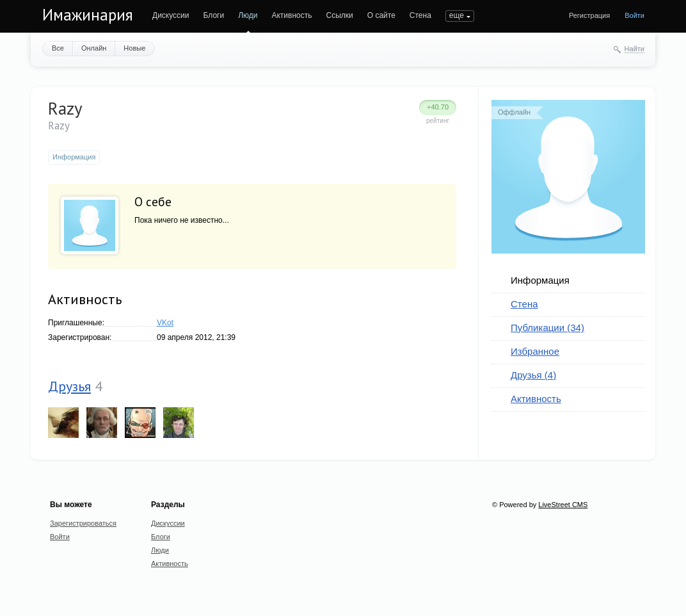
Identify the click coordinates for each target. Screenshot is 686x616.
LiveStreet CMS (563, 505)
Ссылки (339, 15)
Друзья (69, 386)
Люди (248, 15)
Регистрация (589, 15)
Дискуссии (171, 15)
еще (457, 15)
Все (58, 48)
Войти (634, 15)
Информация (540, 280)
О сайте (381, 15)
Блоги (214, 15)
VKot (165, 323)
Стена (420, 15)
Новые (134, 48)
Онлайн (94, 48)
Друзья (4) (533, 375)
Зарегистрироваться (83, 523)
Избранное (535, 351)
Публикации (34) (547, 328)
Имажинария (88, 15)
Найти (634, 49)
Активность (291, 15)
